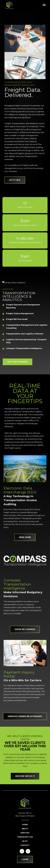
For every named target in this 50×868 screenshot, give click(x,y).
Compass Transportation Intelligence (24, 348)
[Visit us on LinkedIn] (22, 851)
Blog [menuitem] (25, 841)
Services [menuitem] (25, 833)
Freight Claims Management (20, 314)
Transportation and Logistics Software (25, 334)
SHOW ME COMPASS (25, 629)
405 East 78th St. (25, 813)
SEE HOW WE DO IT (25, 776)
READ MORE (25, 537)
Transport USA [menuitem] (25, 837)
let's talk (15, 180)
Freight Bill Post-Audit (17, 319)
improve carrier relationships (25, 716)
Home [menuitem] (25, 824)
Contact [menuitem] (25, 845)
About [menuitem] (25, 829)
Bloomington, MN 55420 (25, 816)
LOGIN (25, 859)
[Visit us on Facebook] (28, 851)
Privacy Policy (25, 820)
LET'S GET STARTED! (17, 362)
